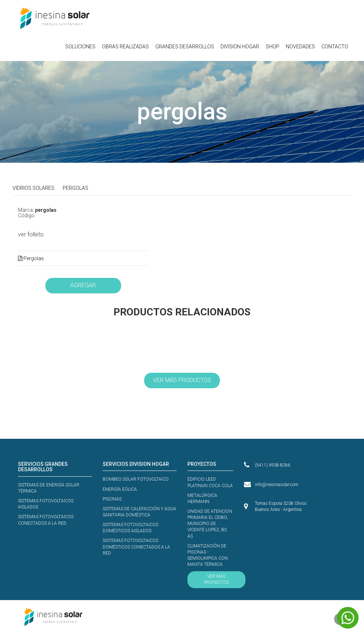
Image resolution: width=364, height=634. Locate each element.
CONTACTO (335, 47)
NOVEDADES (300, 47)
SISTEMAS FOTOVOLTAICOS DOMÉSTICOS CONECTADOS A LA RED (136, 547)
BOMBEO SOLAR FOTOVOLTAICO (136, 479)
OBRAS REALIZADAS (125, 47)
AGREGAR (83, 285)
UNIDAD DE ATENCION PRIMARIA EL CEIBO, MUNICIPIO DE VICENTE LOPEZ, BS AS (210, 524)
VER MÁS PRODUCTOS (182, 380)
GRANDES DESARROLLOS (185, 47)
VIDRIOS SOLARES (34, 188)
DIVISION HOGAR (240, 47)
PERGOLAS (76, 188)
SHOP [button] (272, 47)
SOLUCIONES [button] (80, 47)
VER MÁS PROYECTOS (216, 579)
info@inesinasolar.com (277, 485)
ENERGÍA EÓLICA (120, 489)
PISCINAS (112, 499)
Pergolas (31, 258)
